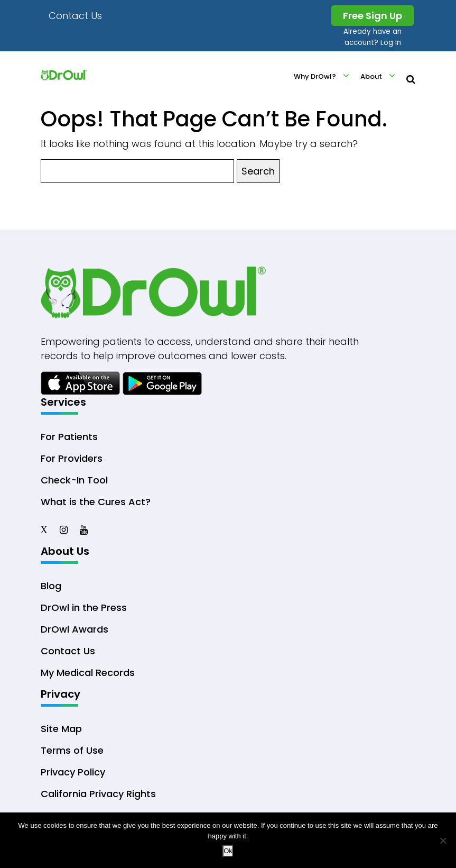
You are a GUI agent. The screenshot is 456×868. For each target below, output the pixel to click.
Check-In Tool (74, 480)
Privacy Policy (73, 772)
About (371, 76)
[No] (443, 840)
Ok (228, 851)
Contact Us (75, 16)
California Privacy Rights (98, 794)
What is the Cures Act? (96, 502)
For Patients (69, 437)
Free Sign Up (373, 16)
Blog (51, 586)
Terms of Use (72, 750)
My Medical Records (88, 673)
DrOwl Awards (75, 629)
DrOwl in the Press (84, 607)
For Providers (72, 458)
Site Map (61, 729)
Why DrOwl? (315, 76)
